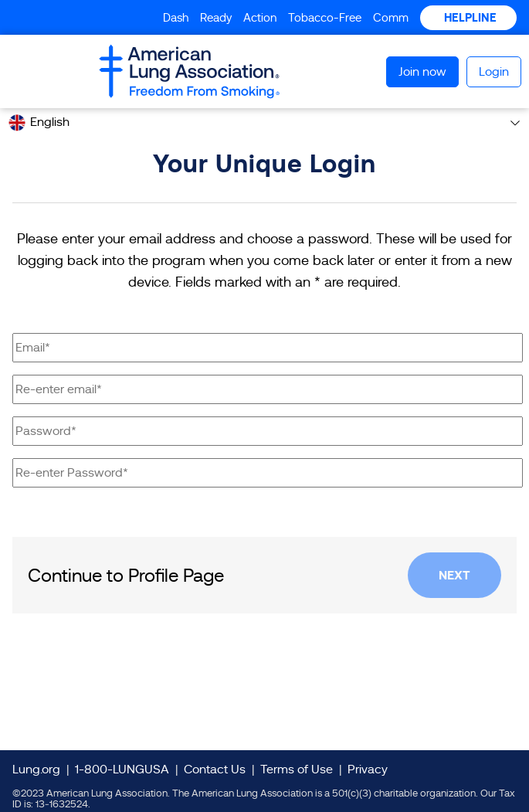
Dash (176, 18)
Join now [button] (422, 72)
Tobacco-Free (325, 18)
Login (494, 72)
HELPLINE (469, 17)
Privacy (368, 770)
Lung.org (36, 770)
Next (454, 575)
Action (260, 18)
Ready (216, 18)
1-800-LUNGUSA (122, 770)
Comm (391, 18)
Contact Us (215, 770)
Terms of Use (297, 770)
